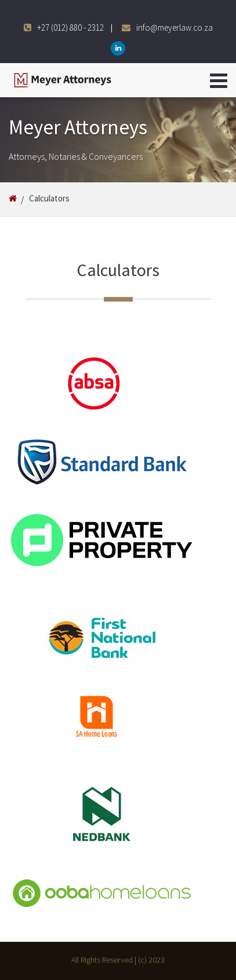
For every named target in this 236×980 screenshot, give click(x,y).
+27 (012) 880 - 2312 (70, 27)
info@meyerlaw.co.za (175, 27)
